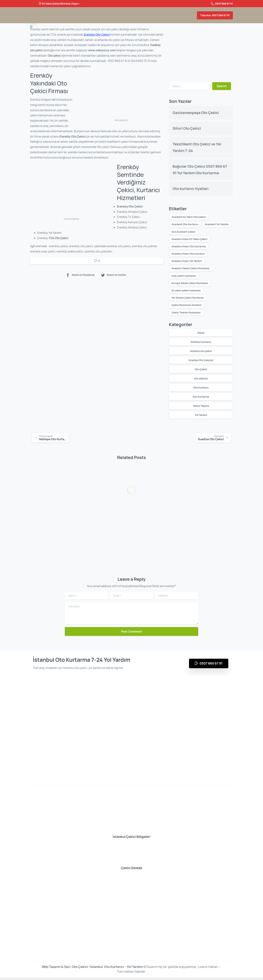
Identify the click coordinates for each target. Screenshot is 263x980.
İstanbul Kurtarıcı (201, 342)
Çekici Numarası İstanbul (186, 305)
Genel (201, 333)
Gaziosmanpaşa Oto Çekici (196, 113)
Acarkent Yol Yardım (217, 224)
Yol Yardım (201, 415)
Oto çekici (54, 56)
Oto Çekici (201, 369)
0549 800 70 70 (140, 61)
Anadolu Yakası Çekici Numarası (191, 268)
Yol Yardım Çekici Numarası (188, 298)
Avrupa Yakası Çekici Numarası (190, 283)
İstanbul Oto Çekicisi (201, 360)
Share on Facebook (80, 275)
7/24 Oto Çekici (58, 238)
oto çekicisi (201, 378)
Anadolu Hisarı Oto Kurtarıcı (188, 254)
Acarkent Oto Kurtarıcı (185, 224)
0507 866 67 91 (222, 4)
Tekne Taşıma (201, 406)
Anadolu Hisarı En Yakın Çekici (189, 239)
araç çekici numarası (184, 276)
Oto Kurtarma (201, 397)
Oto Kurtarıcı (201, 388)
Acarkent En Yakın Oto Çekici (189, 217)
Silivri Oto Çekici (187, 128)
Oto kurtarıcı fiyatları (191, 189)
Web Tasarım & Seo (56, 969)
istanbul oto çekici (201, 351)
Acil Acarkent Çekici (183, 232)
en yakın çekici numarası (186, 290)
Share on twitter (114, 275)
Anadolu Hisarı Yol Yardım (187, 261)
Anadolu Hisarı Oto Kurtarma (189, 246)
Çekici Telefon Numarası (186, 312)
